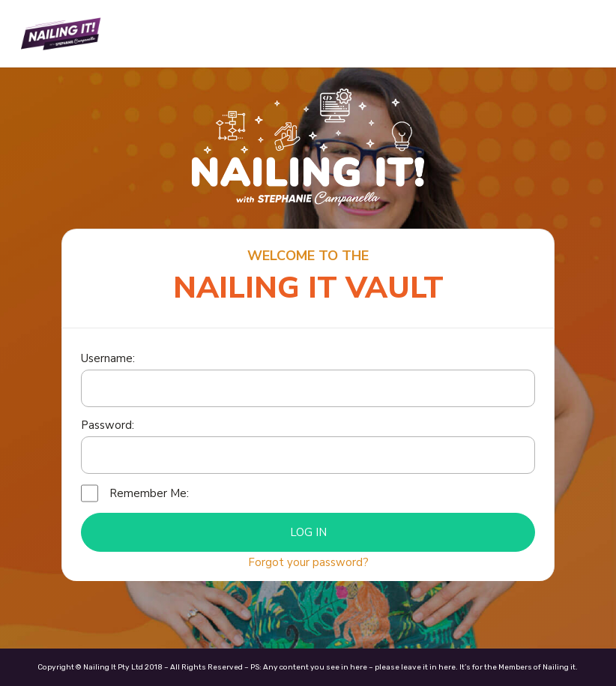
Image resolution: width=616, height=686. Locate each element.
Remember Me (148, 493)
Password (106, 425)
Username (107, 358)
